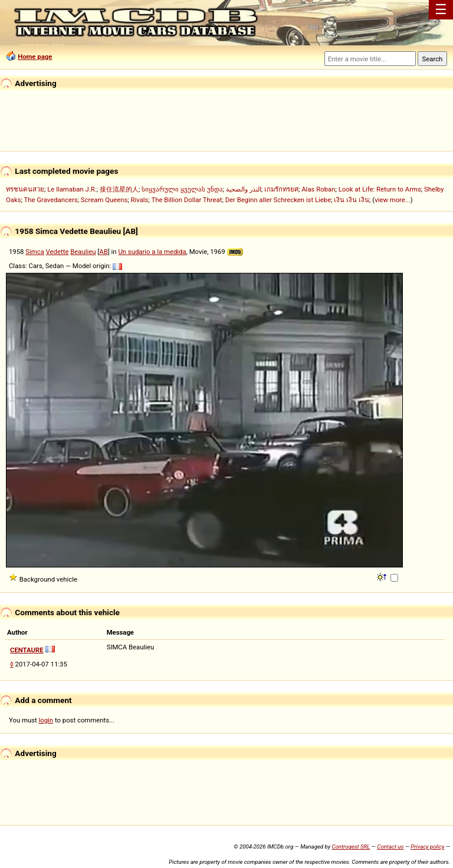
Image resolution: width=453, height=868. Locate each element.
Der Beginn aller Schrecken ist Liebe (278, 200)
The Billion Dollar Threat (186, 200)
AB (103, 252)
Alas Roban (318, 189)
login (46, 720)
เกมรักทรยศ (281, 189)
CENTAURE (27, 650)
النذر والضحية (244, 189)
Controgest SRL (351, 846)
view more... (393, 200)
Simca (35, 252)
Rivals (140, 200)
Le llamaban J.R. (72, 189)
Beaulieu (83, 252)
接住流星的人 (119, 189)
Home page (35, 57)
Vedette (58, 252)
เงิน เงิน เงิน (352, 200)
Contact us (390, 846)
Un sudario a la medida (152, 252)
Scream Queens (104, 200)
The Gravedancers (51, 200)
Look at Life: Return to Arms (380, 189)
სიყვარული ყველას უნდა (182, 189)
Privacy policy (427, 846)
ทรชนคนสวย (25, 189)
